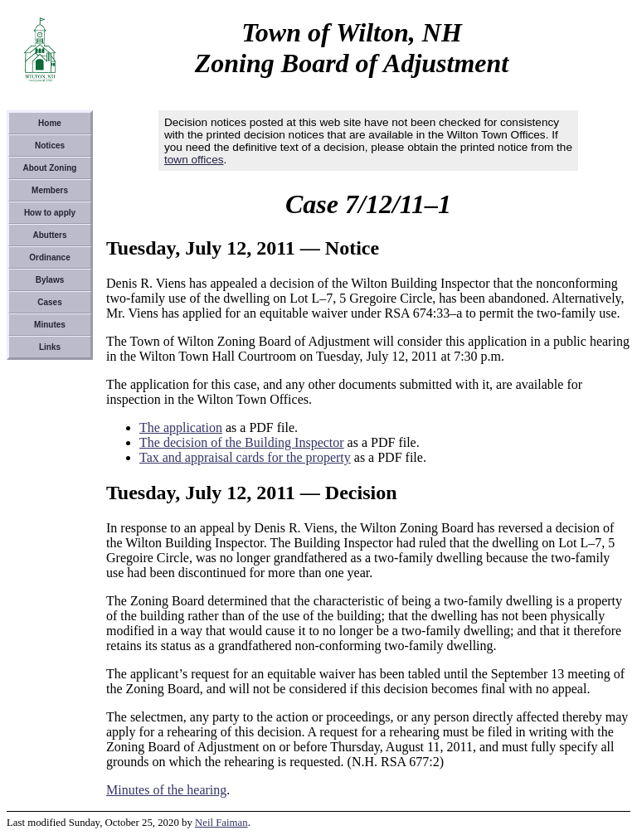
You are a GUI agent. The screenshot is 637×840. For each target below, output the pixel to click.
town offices (194, 160)
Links (50, 347)
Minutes (50, 325)
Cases (49, 302)
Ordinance (49, 257)
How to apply (50, 213)
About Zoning (50, 168)
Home (50, 123)
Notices (50, 146)
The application (181, 427)
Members (50, 190)
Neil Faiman (221, 823)
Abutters (49, 235)
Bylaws (50, 280)
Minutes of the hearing (166, 790)
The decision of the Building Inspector (242, 442)
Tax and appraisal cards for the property (245, 457)
